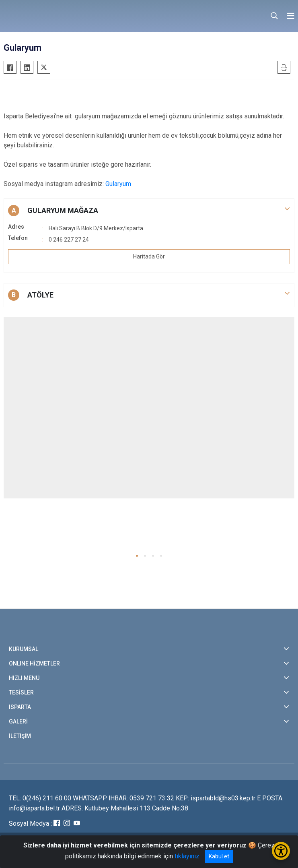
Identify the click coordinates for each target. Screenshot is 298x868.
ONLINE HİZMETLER (34, 663)
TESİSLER (21, 692)
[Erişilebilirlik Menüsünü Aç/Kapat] (281, 851)
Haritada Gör (149, 256)
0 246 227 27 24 (69, 240)
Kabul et (219, 856)
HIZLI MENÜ (24, 678)
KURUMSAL (24, 649)
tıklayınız (187, 856)
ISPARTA (20, 707)
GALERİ (18, 721)
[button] (149, 211)
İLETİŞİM (20, 736)
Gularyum (118, 184)
